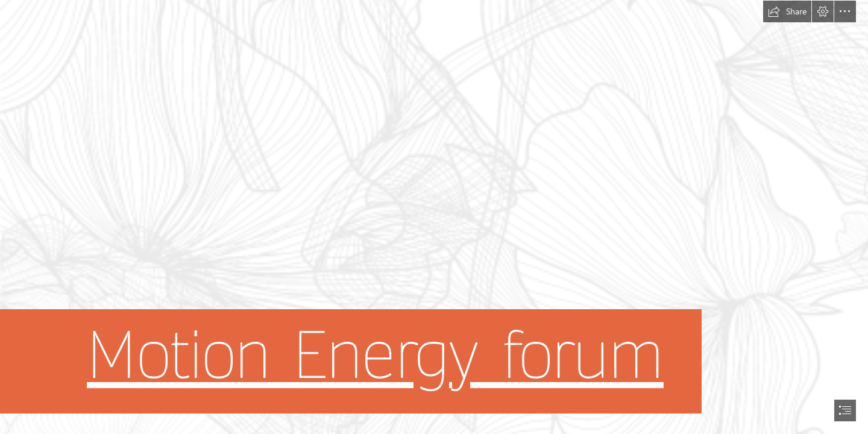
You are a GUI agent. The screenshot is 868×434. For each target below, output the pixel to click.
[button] (787, 11)
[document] (434, 217)
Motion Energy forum (375, 356)
